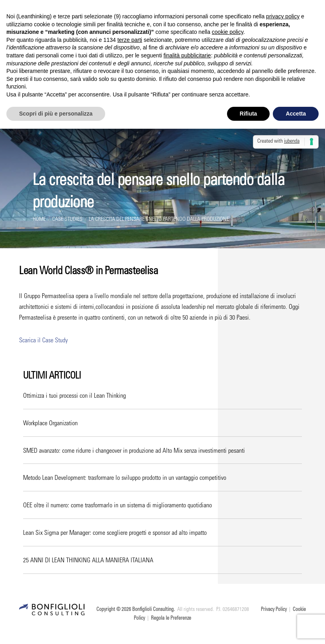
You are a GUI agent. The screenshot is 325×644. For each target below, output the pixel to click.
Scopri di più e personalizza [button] (56, 114)
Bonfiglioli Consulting (153, 611)
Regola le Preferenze (171, 620)
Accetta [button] (296, 114)
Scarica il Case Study (43, 342)
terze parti (130, 40)
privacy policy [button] (283, 16)
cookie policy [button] (228, 32)
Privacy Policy (274, 611)
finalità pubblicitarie (187, 55)
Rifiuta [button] (249, 114)
